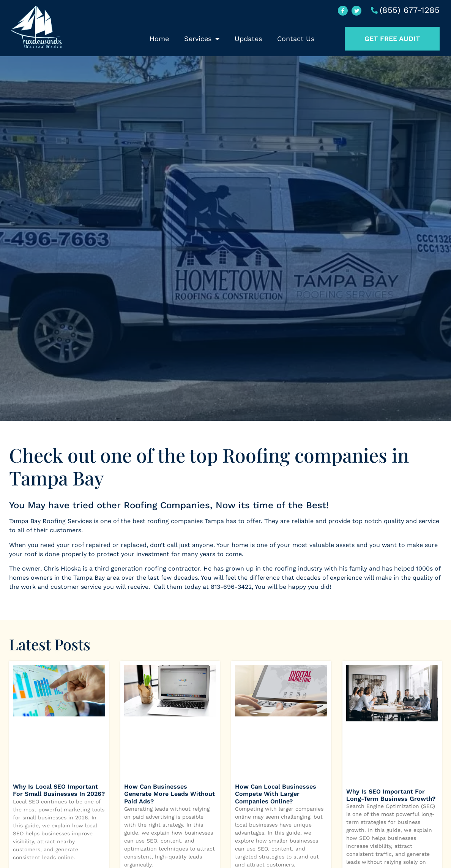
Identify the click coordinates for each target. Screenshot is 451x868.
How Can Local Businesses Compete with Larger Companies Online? (276, 794)
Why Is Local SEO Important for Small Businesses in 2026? (59, 790)
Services (202, 39)
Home (159, 39)
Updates (248, 39)
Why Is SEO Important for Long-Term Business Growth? (391, 795)
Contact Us (296, 39)
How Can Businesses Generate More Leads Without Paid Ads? (170, 794)
